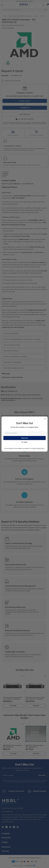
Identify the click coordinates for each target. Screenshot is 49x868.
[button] (45, 419)
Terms (34, 448)
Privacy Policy (41, 448)
